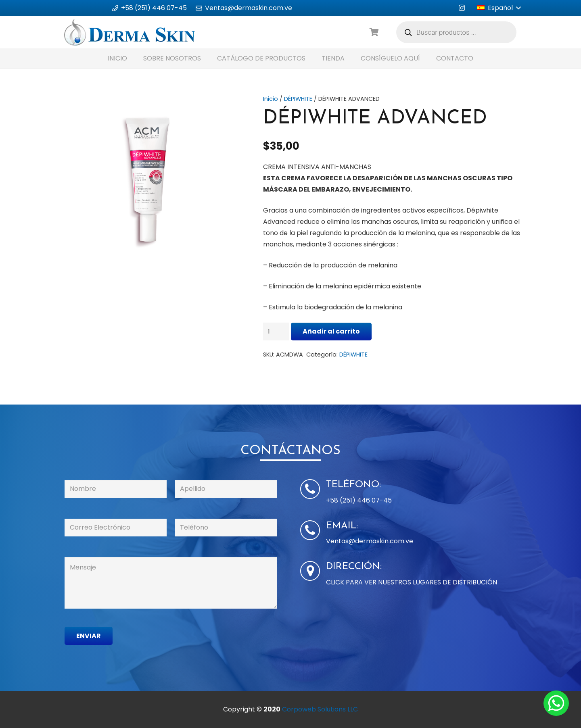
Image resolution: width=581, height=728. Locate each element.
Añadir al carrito (331, 331)
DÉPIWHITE (298, 99)
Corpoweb (320, 709)
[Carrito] (374, 32)
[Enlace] (130, 32)
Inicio (271, 99)
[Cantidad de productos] (276, 332)
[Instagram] (462, 8)
